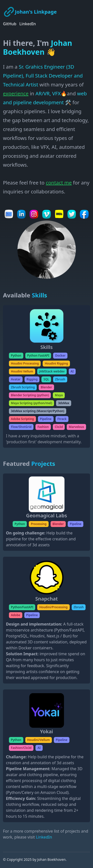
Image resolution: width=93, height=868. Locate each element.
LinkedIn (28, 24)
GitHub (10, 24)
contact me (59, 183)
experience (16, 93)
